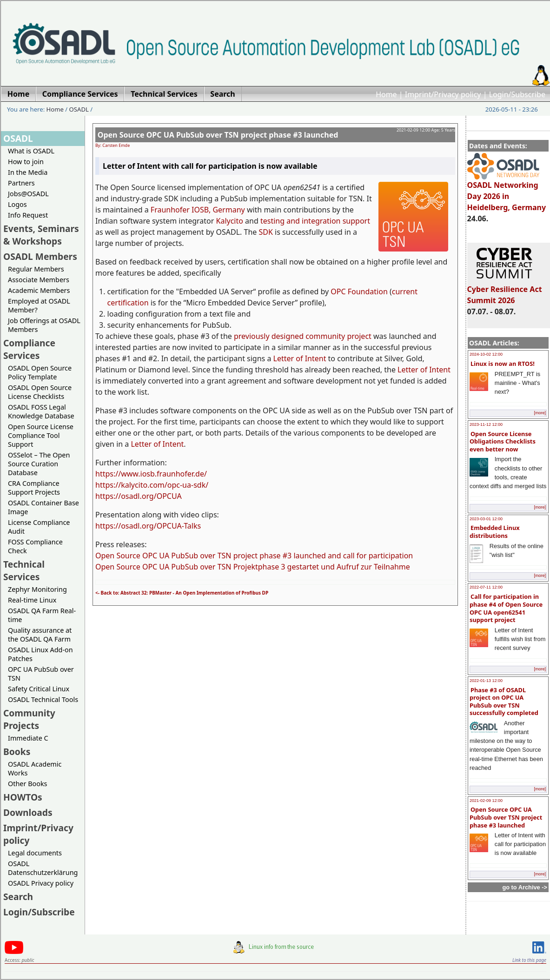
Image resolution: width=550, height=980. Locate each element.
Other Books (27, 784)
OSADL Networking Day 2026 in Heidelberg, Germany (507, 192)
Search (18, 897)
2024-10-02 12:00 (486, 354)
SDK (266, 232)
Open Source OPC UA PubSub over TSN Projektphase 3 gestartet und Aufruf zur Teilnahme (253, 567)
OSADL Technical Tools (43, 699)
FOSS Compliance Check (35, 546)
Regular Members (36, 269)
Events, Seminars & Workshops (41, 235)
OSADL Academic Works (35, 768)
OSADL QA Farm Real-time (42, 615)
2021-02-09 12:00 (486, 801)
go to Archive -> (525, 887)
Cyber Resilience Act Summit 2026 (505, 291)
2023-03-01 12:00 (486, 519)
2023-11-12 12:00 (486, 424)
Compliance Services (29, 349)
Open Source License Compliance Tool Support (41, 435)
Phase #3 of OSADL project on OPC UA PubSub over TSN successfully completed (504, 702)
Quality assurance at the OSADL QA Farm (40, 635)
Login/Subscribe (517, 94)
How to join (26, 162)
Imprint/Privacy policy (443, 94)
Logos (17, 204)
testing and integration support (315, 221)
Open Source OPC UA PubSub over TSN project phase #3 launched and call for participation (254, 556)
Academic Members (39, 290)
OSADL (79, 109)
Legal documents (35, 853)
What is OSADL (31, 151)
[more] (540, 413)
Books (17, 752)
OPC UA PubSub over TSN (41, 674)
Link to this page (529, 960)
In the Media (28, 172)
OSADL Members (40, 256)
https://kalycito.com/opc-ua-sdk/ (152, 485)
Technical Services (24, 570)
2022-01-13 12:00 (486, 681)
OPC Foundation (359, 291)
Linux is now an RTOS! (503, 364)
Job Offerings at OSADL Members (44, 325)
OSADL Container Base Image (43, 507)
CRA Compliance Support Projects (34, 488)
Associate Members (39, 280)
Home (386, 94)
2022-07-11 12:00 (486, 587)
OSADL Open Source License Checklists (40, 392)
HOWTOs (23, 797)
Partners (21, 183)
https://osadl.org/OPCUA (139, 496)
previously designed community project (303, 336)
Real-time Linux (32, 600)
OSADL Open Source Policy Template (40, 372)
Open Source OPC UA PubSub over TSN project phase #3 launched (506, 817)
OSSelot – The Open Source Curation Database (39, 464)
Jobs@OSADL (28, 194)
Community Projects (29, 719)
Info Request (28, 215)
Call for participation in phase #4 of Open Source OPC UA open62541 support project (506, 608)
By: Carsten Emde (113, 145)
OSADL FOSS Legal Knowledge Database (41, 411)
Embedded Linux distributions (495, 532)
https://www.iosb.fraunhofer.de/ (151, 474)
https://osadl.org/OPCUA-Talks (148, 526)
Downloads (28, 812)
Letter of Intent (300, 358)
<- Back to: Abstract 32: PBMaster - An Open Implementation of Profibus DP (182, 593)
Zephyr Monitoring (37, 589)
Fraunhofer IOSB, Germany (198, 210)
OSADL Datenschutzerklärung (43, 868)
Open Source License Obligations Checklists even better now (503, 441)
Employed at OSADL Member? (39, 305)
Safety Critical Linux (39, 689)
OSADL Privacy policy (41, 883)
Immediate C (28, 738)
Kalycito (230, 221)
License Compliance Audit (39, 527)
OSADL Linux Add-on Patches (40, 654)
